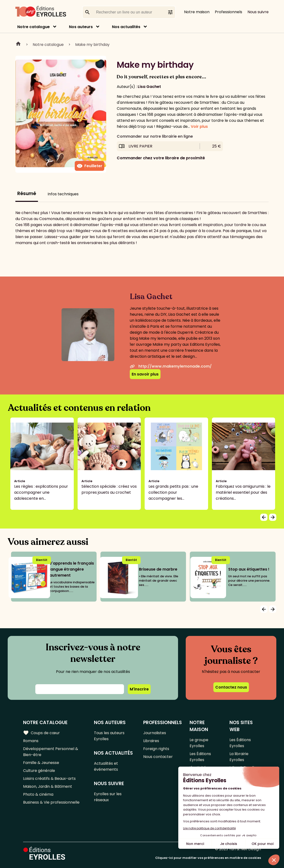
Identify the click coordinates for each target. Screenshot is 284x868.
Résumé (27, 194)
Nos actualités (126, 27)
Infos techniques (63, 194)
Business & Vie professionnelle (51, 802)
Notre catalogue (34, 27)
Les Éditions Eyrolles (200, 757)
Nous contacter (158, 757)
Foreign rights (156, 749)
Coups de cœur (41, 733)
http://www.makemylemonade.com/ (171, 366)
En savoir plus (145, 374)
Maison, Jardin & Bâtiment (48, 786)
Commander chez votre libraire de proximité (161, 158)
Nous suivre (258, 12)
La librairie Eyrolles (239, 757)
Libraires (151, 741)
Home (18, 44)
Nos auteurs (81, 27)
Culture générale (39, 771)
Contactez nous (231, 687)
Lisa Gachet (149, 87)
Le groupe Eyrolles (199, 743)
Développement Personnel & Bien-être (51, 752)
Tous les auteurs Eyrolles (109, 736)
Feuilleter (90, 166)
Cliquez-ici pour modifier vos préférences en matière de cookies (208, 858)
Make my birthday (92, 45)
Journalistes (155, 733)
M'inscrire (139, 689)
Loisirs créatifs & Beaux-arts (49, 779)
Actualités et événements (106, 766)
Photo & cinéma (38, 794)
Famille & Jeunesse (41, 763)
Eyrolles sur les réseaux (108, 797)
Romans (31, 741)
